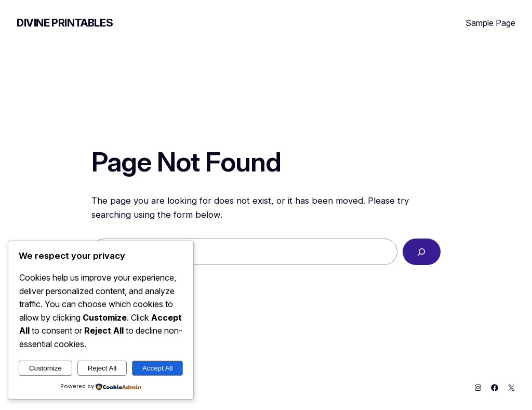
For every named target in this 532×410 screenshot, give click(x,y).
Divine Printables (65, 23)
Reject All (102, 368)
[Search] (422, 252)
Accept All (158, 368)
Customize (45, 368)
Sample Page (490, 23)
